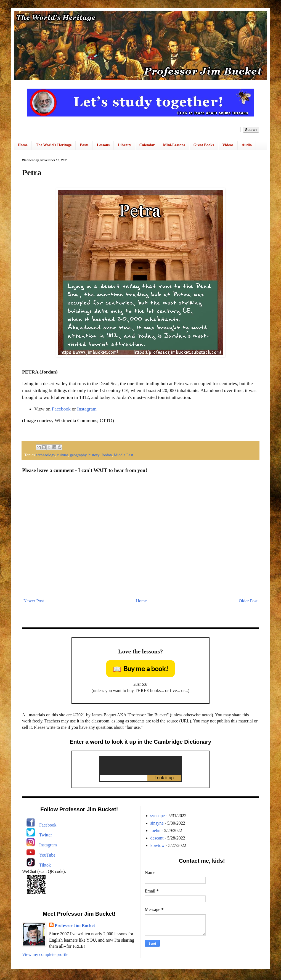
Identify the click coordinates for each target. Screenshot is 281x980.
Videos (228, 145)
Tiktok (45, 865)
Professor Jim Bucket (75, 925)
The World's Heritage (54, 145)
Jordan (107, 455)
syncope (158, 816)
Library (124, 145)
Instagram (87, 409)
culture (62, 455)
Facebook (61, 409)
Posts (84, 145)
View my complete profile (45, 954)
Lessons (103, 145)
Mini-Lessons (174, 145)
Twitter (46, 835)
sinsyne (157, 823)
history (94, 455)
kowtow (158, 845)
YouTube (47, 855)
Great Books (204, 145)
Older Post (248, 601)
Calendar (147, 145)
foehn (155, 831)
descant (157, 838)
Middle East (123, 455)
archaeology (45, 455)
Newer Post (34, 601)
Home (23, 145)
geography (78, 455)
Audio (247, 145)
